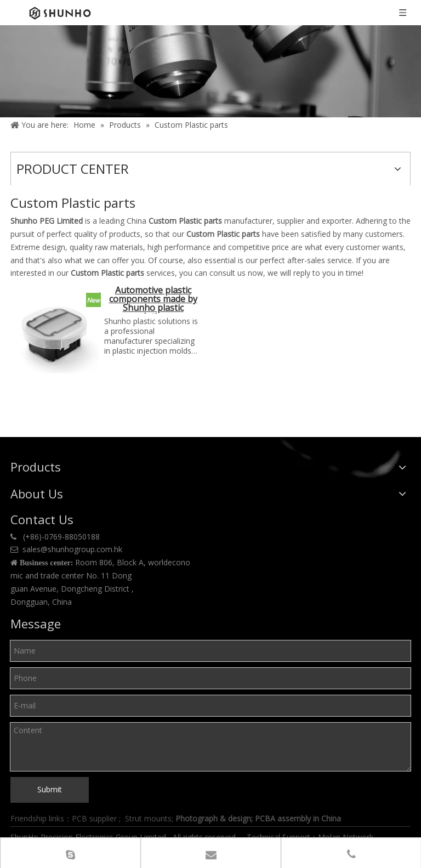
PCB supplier (94, 818)
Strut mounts (148, 818)
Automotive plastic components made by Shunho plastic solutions (153, 300)
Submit (50, 789)
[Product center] (210, 71)
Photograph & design (213, 818)
